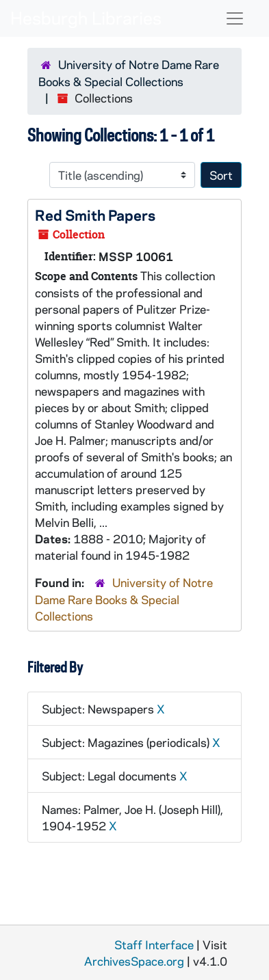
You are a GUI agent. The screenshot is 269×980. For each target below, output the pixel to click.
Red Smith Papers (95, 215)
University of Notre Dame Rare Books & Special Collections (124, 599)
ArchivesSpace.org (134, 961)
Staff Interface (154, 944)
